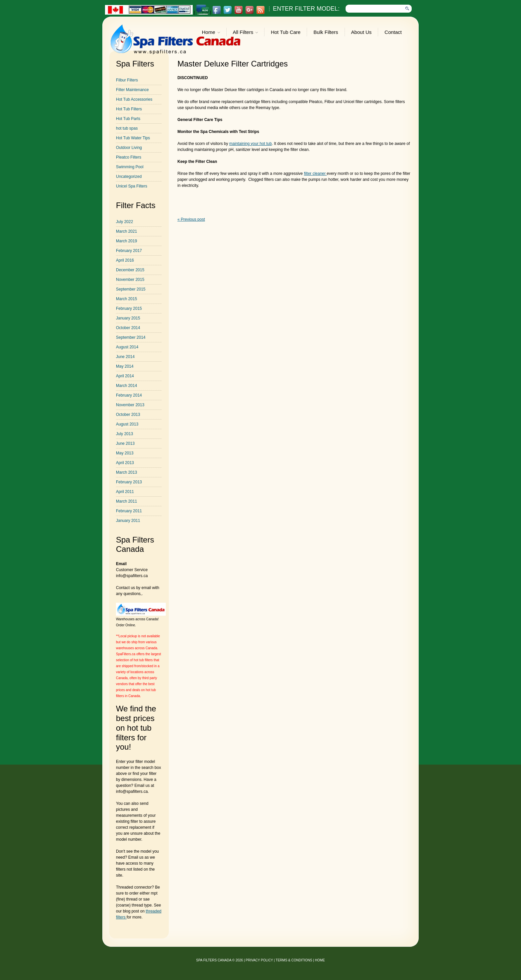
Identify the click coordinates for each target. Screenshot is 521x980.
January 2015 (128, 318)
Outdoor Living (129, 148)
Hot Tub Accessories (134, 99)
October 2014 (128, 328)
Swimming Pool (130, 167)
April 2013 (125, 463)
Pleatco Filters (129, 157)
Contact (393, 32)
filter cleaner (315, 174)
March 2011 (126, 501)
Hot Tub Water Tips (133, 138)
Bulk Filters (326, 32)
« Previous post (191, 219)
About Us (362, 32)
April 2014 (125, 376)
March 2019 (126, 241)
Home (211, 33)
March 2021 (126, 231)
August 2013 (127, 424)
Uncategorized (129, 177)
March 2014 (126, 386)
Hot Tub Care (286, 32)
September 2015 (131, 289)
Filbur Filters (127, 80)
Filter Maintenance (132, 90)
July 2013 (124, 434)
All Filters (246, 33)
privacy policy (259, 960)
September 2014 (131, 337)
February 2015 (129, 308)
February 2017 (129, 251)
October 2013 (128, 415)
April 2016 (125, 260)
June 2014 (125, 357)
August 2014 (127, 347)
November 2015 (130, 280)
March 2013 (126, 472)
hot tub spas (127, 128)
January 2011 (128, 521)
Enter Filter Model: (306, 9)
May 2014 (125, 366)
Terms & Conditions (294, 960)
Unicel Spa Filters (132, 186)
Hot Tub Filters (129, 109)
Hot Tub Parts (128, 119)
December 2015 (130, 270)
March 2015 (126, 299)
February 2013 (129, 482)
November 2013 (130, 405)
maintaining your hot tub (251, 144)
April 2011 (125, 492)
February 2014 (129, 395)
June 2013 (125, 443)
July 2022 (124, 222)
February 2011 (129, 511)
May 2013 (125, 453)
